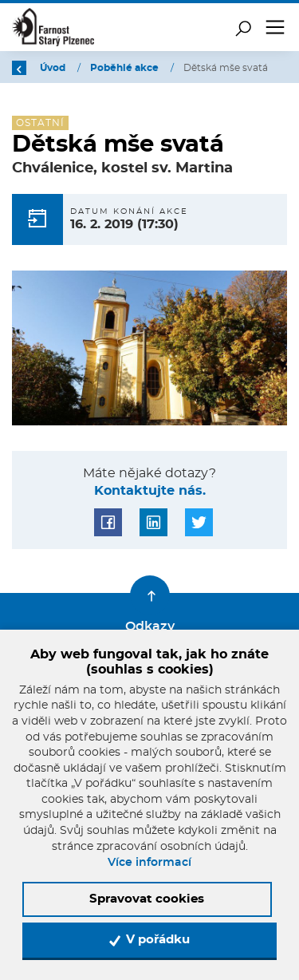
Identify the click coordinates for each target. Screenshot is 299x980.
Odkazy (150, 626)
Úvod (54, 68)
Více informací (149, 863)
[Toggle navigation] (275, 27)
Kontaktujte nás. (150, 491)
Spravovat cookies (147, 899)
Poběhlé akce (126, 68)
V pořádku (149, 940)
